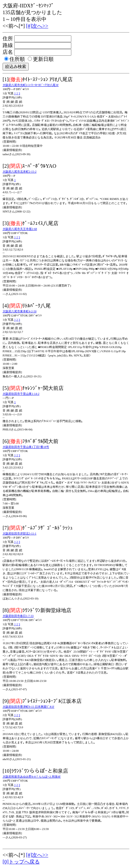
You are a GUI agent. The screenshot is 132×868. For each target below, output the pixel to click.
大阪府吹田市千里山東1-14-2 (21, 394)
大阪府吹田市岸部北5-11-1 (20, 533)
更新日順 (41, 59)
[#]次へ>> (37, 26)
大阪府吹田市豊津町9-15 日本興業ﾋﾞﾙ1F (28, 707)
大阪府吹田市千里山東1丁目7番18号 (26, 447)
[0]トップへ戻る (21, 862)
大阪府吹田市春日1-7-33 (18, 616)
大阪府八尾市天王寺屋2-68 (20, 229)
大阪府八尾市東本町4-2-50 (20, 311)
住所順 (15, 59)
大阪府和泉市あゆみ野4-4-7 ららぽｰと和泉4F (32, 777)
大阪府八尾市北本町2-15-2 (20, 172)
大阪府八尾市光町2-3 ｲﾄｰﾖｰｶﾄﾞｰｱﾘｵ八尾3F (31, 85)
